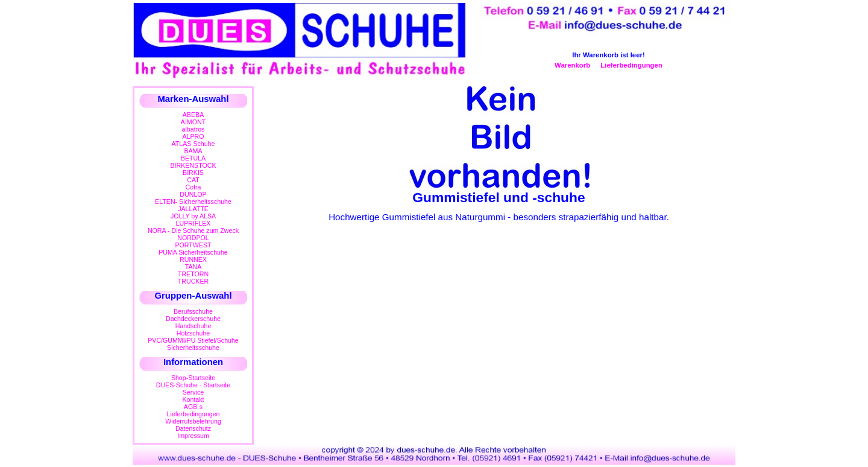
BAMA (193, 151)
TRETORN (193, 274)
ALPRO (193, 136)
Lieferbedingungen (631, 65)
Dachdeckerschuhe (193, 319)
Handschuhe (193, 326)
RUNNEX (193, 259)
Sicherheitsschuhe (193, 348)
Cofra (193, 187)
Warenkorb (572, 65)
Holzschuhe (193, 333)
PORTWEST (193, 245)
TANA (193, 267)
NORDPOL (193, 238)
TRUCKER (193, 281)
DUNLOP (193, 194)
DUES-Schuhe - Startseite (193, 385)
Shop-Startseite (193, 378)
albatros (193, 129)
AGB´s (193, 407)
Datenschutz (193, 428)
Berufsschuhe (193, 311)
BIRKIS (193, 173)
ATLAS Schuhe (193, 144)
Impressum (193, 436)
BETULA (193, 158)
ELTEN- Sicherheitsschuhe (193, 202)
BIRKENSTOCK (193, 165)
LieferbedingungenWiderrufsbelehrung (193, 418)
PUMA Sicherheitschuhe (193, 252)
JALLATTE (193, 209)
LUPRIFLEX (193, 223)
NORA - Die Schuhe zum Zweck (193, 230)
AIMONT (193, 122)
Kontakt (193, 399)
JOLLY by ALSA (193, 216)
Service (193, 392)
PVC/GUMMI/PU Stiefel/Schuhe (193, 340)
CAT (193, 180)
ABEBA (193, 115)
